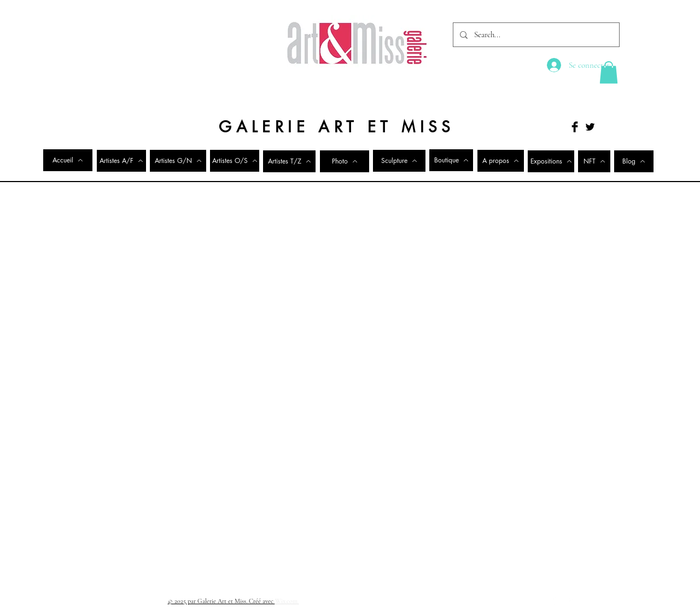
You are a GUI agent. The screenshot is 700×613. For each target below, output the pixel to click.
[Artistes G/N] (178, 161)
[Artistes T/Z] (289, 161)
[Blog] (634, 161)
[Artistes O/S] (235, 161)
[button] (609, 72)
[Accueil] (68, 160)
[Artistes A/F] (121, 161)
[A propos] (501, 161)
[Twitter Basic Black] (590, 127)
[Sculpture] (399, 161)
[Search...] (535, 35)
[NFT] (594, 161)
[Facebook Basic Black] (575, 127)
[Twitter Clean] (568, 600)
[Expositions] (551, 161)
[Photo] (345, 161)
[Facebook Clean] (554, 600)
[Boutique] (451, 160)
